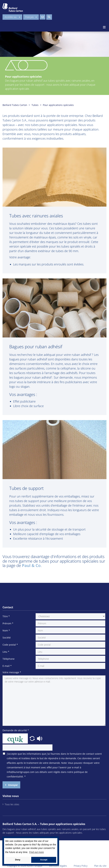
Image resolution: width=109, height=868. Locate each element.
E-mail (7, 666)
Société (7, 638)
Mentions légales (58, 866)
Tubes (35, 105)
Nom (6, 630)
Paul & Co (31, 565)
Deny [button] (18, 860)
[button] (33, 738)
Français (31, 17)
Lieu (6, 652)
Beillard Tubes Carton (15, 105)
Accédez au (12, 17)
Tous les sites (12, 804)
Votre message (12, 672)
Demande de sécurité (16, 730)
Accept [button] (44, 860)
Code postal (10, 645)
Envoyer (13, 785)
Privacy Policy (81, 866)
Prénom (8, 623)
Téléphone (9, 659)
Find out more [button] (36, 852)
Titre (6, 616)
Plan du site (100, 866)
